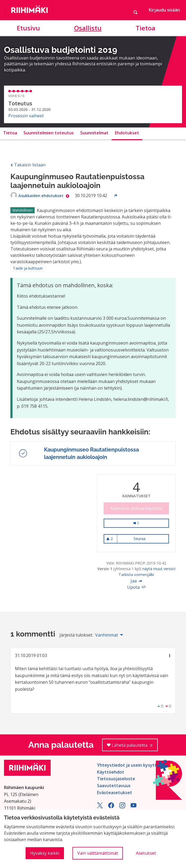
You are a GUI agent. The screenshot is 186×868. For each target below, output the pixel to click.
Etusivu (28, 28)
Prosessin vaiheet (26, 116)
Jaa (136, 581)
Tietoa (145, 28)
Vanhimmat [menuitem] (107, 635)
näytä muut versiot (159, 569)
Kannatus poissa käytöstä (136, 508)
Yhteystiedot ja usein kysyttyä (129, 765)
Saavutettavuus (114, 786)
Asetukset (146, 853)
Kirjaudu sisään (164, 10)
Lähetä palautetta (132, 747)
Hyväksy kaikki (45, 853)
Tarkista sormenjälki (136, 575)
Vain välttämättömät (98, 853)
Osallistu (88, 28)
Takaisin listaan (28, 165)
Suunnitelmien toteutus (49, 133)
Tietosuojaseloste (116, 779)
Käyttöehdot (111, 772)
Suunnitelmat (94, 133)
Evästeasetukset (115, 793)
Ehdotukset (127, 133)
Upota (136, 587)
